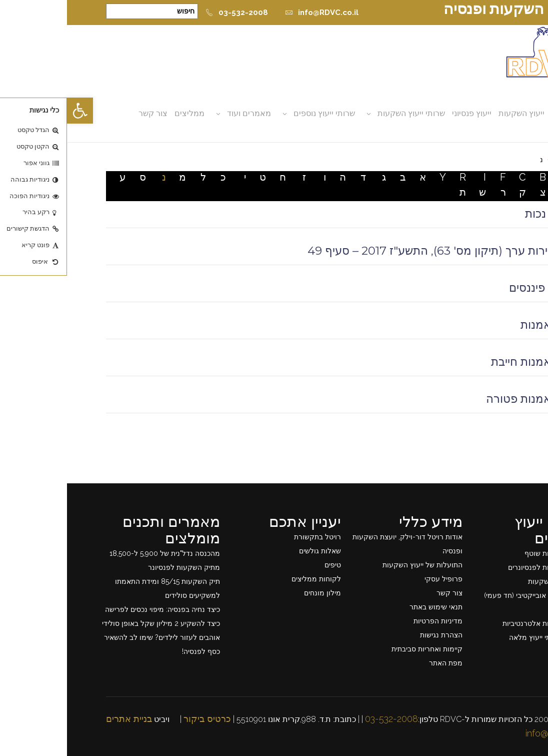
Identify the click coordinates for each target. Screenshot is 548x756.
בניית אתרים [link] (62, 719)
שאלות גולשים (253, 551)
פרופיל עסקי (376, 579)
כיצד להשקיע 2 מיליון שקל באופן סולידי (94, 623)
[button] (13, 111)
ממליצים (122, 113)
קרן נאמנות (481, 325)
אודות (494, 113)
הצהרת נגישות (374, 635)
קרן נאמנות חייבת (466, 362)
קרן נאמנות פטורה (464, 399)
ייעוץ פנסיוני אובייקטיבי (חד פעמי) (467, 595)
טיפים (266, 565)
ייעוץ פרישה (499, 609)
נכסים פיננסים (475, 288)
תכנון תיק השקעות (489, 581)
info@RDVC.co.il (255, 13)
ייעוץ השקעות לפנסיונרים (479, 567)
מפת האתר (379, 663)
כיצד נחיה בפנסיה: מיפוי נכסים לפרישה (95, 609)
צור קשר (86, 113)
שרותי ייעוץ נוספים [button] (257, 113)
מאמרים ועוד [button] (182, 113)
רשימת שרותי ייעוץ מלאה (479, 637)
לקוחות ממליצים (249, 579)
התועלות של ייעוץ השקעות (355, 565)
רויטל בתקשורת (250, 537)
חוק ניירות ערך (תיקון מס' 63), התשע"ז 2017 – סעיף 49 (375, 251)
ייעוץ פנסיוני (405, 113)
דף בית (498, 160)
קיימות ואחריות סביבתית (360, 649)
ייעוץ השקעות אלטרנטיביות (476, 623)
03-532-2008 (170, 13)
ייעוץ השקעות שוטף (487, 553)
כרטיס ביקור (140, 719)
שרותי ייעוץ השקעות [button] (344, 113)
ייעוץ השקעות (454, 113)
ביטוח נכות (483, 214)
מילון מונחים (255, 593)
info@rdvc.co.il (487, 733)
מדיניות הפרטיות (371, 621)
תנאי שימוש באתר (369, 607)
